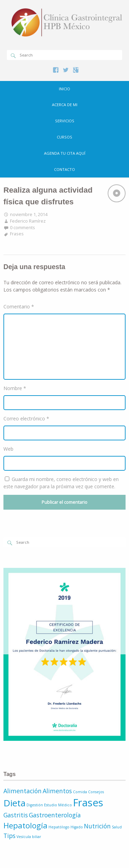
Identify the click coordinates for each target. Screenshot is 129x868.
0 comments (23, 228)
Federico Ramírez (28, 221)
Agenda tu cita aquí (65, 153)
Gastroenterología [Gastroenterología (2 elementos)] (55, 815)
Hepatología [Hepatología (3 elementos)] (25, 825)
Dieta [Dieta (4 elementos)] (14, 803)
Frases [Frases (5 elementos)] (88, 803)
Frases (17, 234)
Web (8, 449)
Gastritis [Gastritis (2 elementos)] (16, 815)
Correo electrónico (26, 418)
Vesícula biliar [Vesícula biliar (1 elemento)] (29, 837)
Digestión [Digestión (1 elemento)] (35, 805)
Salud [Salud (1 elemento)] (117, 827)
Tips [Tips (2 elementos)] (9, 836)
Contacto (64, 169)
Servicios (65, 121)
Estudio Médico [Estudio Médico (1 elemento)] (58, 805)
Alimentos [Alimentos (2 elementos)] (57, 791)
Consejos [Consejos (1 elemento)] (96, 792)
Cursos (64, 137)
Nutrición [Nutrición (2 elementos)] (97, 826)
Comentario (19, 307)
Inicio (64, 89)
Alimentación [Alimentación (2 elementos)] (23, 791)
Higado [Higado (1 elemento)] (77, 827)
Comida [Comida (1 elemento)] (80, 792)
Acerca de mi (65, 105)
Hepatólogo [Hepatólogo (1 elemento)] (59, 827)
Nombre (15, 388)
